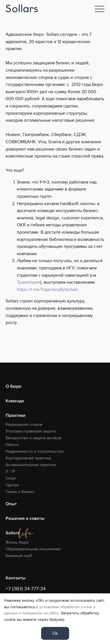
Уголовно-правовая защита (31, 431)
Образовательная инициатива (33, 549)
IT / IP (10, 472)
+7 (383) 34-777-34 (26, 589)
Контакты (16, 578)
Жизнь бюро (17, 542)
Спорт (11, 478)
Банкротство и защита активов (33, 438)
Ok (55, 633)
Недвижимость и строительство (35, 451)
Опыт (11, 504)
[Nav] (100, 9)
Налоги (12, 445)
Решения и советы (25, 518)
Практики (16, 415)
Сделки (12, 485)
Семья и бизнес (20, 492)
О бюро (13, 386)
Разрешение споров (24, 425)
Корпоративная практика (28, 458)
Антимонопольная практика (31, 465)
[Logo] (22, 9)
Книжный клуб (19, 556)
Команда (15, 401)
